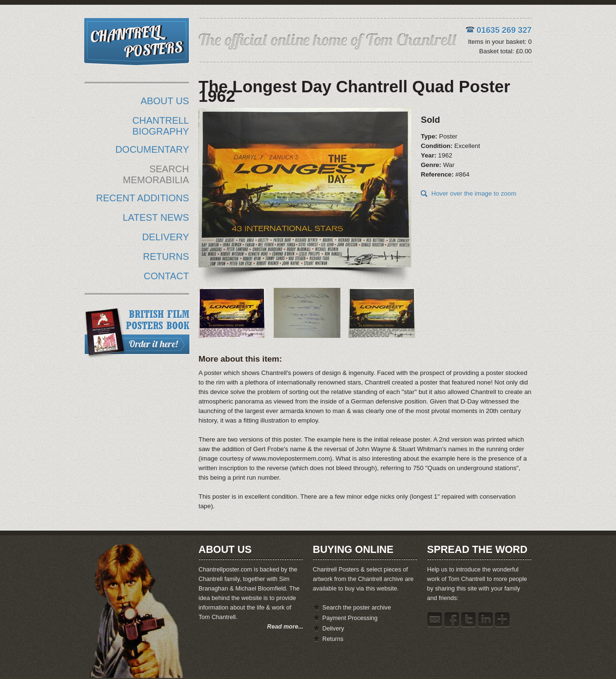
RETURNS (166, 256)
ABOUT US (165, 101)
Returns (333, 639)
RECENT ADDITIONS (143, 198)
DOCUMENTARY (152, 149)
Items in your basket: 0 (500, 42)
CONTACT (166, 276)
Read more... (285, 627)
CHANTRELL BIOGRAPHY (161, 126)
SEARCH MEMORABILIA (156, 174)
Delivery (333, 629)
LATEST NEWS (156, 217)
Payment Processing (350, 618)
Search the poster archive (357, 608)
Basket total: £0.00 (506, 51)
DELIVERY (165, 237)
